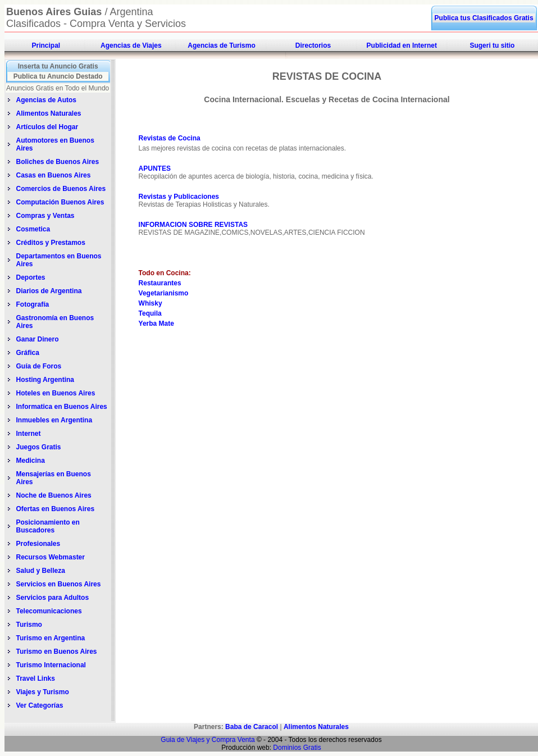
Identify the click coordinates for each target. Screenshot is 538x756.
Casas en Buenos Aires (54, 175)
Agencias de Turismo (221, 45)
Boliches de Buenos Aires (57, 162)
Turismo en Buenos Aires (56, 652)
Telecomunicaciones (49, 611)
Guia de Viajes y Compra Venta (208, 740)
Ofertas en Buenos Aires (55, 509)
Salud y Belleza (40, 571)
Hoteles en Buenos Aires (55, 393)
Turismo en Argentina (50, 638)
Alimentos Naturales (48, 113)
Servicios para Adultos (52, 598)
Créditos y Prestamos (50, 243)
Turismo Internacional (51, 665)
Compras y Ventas (45, 216)
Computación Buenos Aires (60, 202)
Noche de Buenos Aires (53, 495)
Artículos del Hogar (47, 127)
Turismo (29, 625)
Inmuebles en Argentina (54, 420)
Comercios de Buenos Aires (61, 189)
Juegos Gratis (39, 447)
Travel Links (35, 678)
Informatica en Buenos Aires (61, 407)
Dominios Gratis (297, 748)
